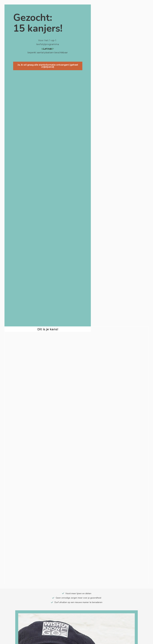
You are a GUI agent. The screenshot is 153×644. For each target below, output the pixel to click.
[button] (48, 66)
